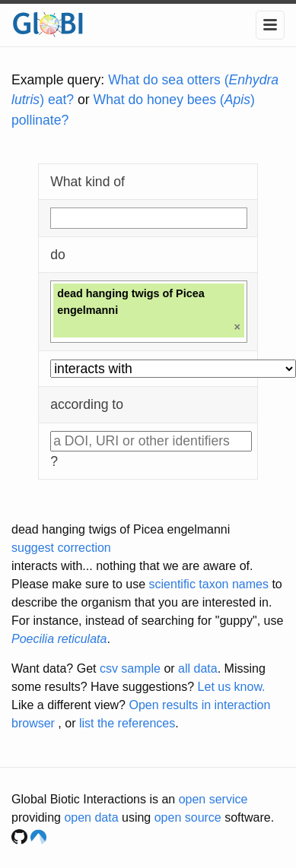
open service (213, 799)
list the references (127, 723)
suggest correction (61, 548)
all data (198, 668)
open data (91, 817)
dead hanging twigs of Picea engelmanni (121, 529)
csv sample (130, 668)
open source (188, 817)
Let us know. (232, 687)
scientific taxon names (209, 584)
